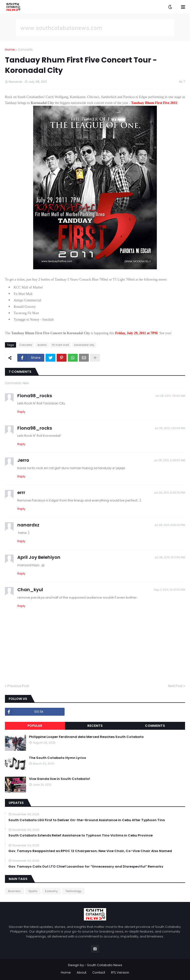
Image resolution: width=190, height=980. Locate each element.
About (82, 972)
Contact (99, 972)
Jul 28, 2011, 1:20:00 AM (170, 428)
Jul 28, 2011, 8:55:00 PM (170, 525)
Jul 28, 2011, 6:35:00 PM (169, 493)
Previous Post (18, 686)
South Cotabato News (105, 965)
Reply (21, 412)
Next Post (175, 686)
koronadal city (84, 345)
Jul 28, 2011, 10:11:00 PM (170, 557)
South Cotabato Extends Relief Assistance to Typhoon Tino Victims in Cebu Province (81, 835)
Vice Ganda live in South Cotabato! (59, 779)
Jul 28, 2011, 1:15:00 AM (170, 396)
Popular (35, 726)
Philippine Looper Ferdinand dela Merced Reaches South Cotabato (86, 737)
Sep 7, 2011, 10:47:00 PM (169, 590)
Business (14, 891)
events (42, 345)
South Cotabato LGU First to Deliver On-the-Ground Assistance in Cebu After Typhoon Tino (87, 820)
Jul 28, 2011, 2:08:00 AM (169, 460)
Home (10, 50)
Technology (73, 891)
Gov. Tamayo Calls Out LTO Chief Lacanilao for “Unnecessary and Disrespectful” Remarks (86, 867)
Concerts (25, 50)
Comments (155, 726)
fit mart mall (60, 345)
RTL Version (120, 972)
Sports (33, 891)
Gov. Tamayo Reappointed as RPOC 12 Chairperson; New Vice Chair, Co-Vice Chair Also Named (90, 851)
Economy (51, 891)
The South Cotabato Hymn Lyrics (57, 758)
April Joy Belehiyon (39, 557)
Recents (95, 726)
